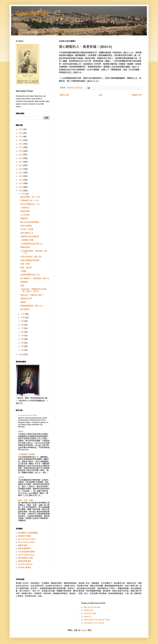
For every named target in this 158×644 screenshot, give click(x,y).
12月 (23, 194)
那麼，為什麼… (27, 268)
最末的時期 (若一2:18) (30, 197)
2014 (21, 173)
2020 (21, 151)
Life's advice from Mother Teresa (97, 620)
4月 (23, 339)
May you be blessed (92, 607)
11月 (23, 314)
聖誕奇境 (24, 219)
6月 (23, 332)
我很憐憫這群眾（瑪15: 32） (32, 306)
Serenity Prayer (90, 613)
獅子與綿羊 (25, 309)
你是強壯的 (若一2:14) (30, 200)
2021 (21, 147)
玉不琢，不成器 (27, 229)
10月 (23, 318)
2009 (21, 191)
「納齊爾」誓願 (27, 240)
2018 (21, 158)
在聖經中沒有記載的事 (30, 237)
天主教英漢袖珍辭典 (26, 552)
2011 (21, 183)
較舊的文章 (137, 95)
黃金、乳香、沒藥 (25, 500)
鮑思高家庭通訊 (25, 561)
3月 (23, 343)
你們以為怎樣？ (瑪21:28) (31, 257)
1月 (23, 350)
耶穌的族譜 (25, 247)
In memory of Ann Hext (27, 415)
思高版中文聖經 (25, 536)
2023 (21, 140)
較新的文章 (64, 95)
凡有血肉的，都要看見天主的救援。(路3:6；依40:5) (33, 290)
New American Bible (26, 542)
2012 (21, 180)
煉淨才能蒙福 (26, 226)
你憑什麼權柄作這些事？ (31, 260)
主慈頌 (21, 477)
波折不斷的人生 (27, 233)
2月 (23, 346)
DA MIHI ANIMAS (25, 564)
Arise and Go (32, 13)
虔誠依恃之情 (26, 299)
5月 (23, 336)
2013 (21, 176)
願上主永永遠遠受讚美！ (31, 222)
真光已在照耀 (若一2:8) (30, 204)
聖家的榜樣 (25, 211)
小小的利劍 (25, 215)
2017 (21, 162)
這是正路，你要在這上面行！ (32, 295)
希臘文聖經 (23, 545)
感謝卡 (21, 431)
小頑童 (23, 271)
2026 (21, 129)
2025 (21, 133)
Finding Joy (88, 610)
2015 (21, 169)
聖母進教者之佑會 (25, 558)
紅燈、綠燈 (25, 264)
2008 (21, 354)
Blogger (84, 630)
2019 (21, 155)
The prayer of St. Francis (94, 623)
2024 (21, 137)
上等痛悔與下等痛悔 (26, 454)
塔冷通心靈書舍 (25, 567)
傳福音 (23, 302)
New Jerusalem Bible (27, 539)
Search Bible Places (26, 555)
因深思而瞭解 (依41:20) (30, 275)
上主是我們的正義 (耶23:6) (31, 244)
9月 (23, 321)
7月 (23, 328)
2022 (21, 144)
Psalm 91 (88, 617)
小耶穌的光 (25, 208)
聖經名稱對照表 (25, 549)
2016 (21, 165)
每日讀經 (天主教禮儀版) (28, 533)
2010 (21, 187)
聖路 (22, 286)
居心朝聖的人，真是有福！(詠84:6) (35, 278)
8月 (23, 325)
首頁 (101, 95)
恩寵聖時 (24, 282)
